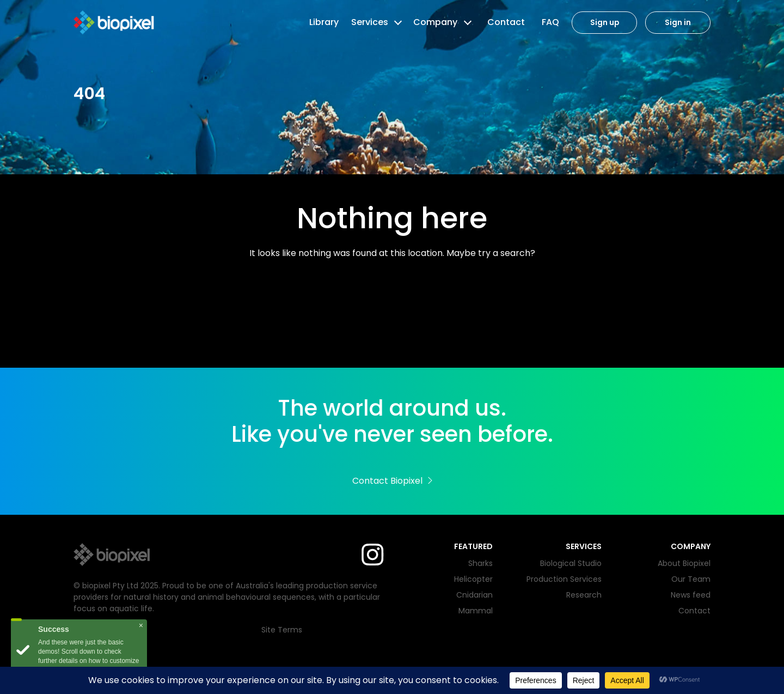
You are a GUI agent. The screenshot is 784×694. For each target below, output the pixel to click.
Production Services (564, 579)
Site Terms (282, 630)
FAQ (550, 22)
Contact (506, 22)
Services (370, 22)
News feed (691, 595)
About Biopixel (684, 563)
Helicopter (473, 579)
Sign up (605, 23)
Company (435, 22)
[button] (397, 22)
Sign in (678, 23)
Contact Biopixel (392, 481)
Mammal (476, 611)
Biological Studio (571, 563)
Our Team (691, 579)
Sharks (480, 563)
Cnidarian (474, 595)
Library (324, 22)
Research (584, 595)
